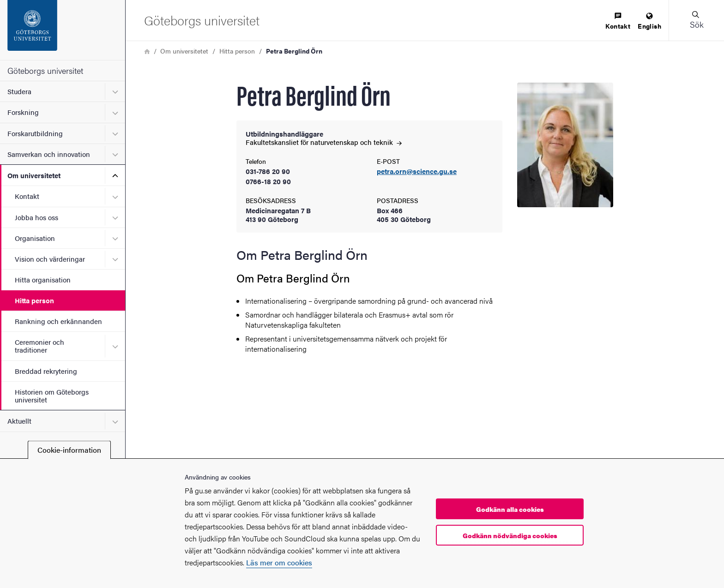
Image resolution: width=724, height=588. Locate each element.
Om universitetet (34, 175)
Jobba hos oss (36, 217)
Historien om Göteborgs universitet (52, 396)
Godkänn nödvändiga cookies (510, 535)
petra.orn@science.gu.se (417, 171)
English (649, 21)
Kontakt (27, 196)
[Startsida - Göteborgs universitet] (63, 30)
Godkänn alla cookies (510, 509)
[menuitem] (618, 21)
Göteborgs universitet (45, 70)
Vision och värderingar (50, 259)
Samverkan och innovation (49, 154)
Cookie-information (69, 450)
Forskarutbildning (35, 133)
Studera (19, 91)
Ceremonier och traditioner (39, 346)
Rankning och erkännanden (58, 321)
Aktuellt (19, 421)
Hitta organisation (43, 279)
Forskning (23, 112)
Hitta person (34, 300)
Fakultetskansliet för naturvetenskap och (324, 142)
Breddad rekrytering (46, 371)
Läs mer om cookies (279, 562)
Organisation (35, 238)
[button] (696, 20)
